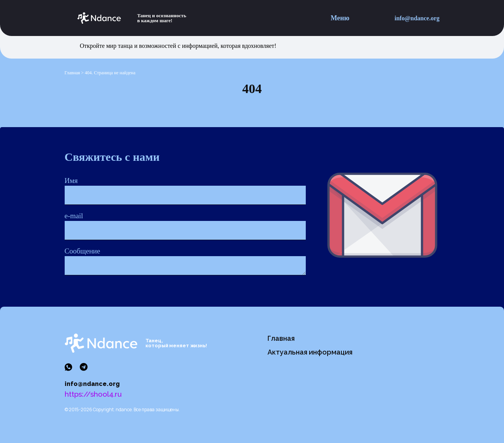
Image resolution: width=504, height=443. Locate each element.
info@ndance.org (417, 18)
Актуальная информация (310, 352)
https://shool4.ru (93, 394)
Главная (281, 338)
